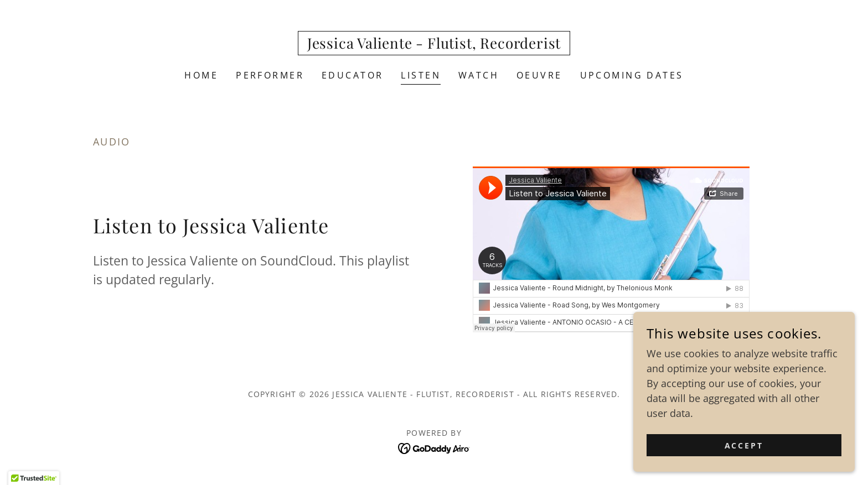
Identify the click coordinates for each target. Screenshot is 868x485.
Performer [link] (270, 75)
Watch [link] (479, 75)
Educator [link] (352, 75)
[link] (434, 45)
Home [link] (201, 75)
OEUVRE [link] (539, 75)
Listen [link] (421, 75)
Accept (744, 445)
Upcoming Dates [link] (632, 75)
